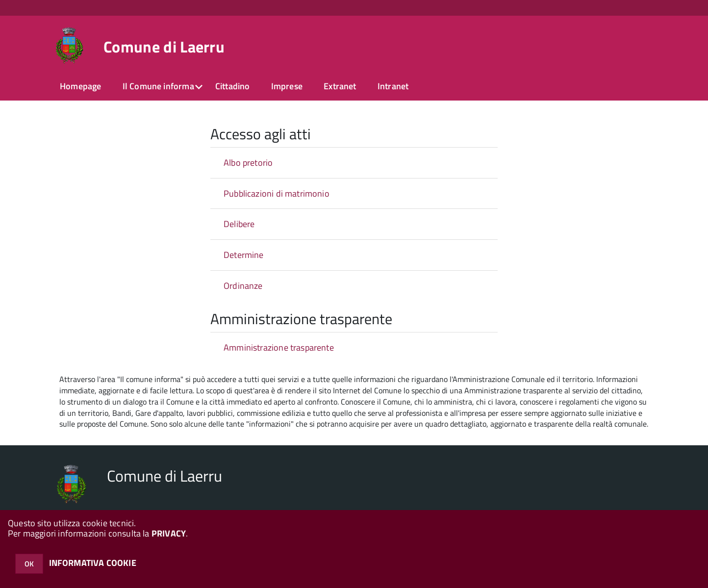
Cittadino (233, 86)
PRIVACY (169, 533)
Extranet (340, 86)
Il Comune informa (158, 86)
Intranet (393, 86)
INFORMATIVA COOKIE (93, 563)
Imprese (287, 86)
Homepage (80, 86)
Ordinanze (243, 286)
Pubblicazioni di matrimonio (277, 193)
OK (29, 564)
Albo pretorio (248, 163)
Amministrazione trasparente (279, 347)
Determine (244, 255)
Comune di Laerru (164, 47)
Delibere (239, 224)
